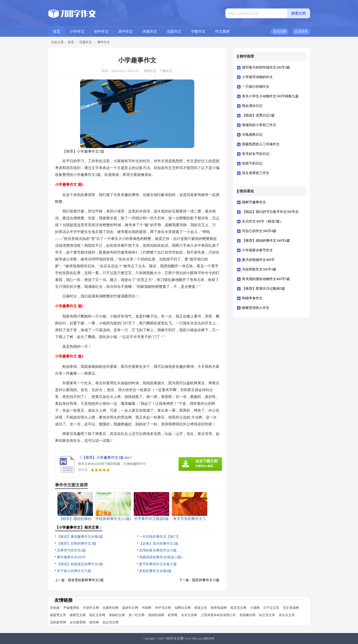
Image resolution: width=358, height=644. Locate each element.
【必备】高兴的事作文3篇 (159, 543)
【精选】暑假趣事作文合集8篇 (80, 537)
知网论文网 (183, 608)
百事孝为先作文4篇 (71, 550)
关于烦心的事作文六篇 (74, 571)
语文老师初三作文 (256, 173)
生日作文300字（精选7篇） (263, 221)
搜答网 (94, 622)
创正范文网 (111, 622)
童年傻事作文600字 (71, 557)
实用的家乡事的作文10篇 (158, 550)
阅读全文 (150, 71)
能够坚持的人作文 (256, 308)
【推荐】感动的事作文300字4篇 (266, 241)
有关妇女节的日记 (256, 154)
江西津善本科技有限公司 (218, 615)
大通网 (255, 608)
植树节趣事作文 (254, 202)
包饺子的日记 (252, 163)
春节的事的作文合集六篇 (158, 564)
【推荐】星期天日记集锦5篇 (263, 289)
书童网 (147, 608)
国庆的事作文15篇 (206, 580)
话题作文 (174, 31)
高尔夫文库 (287, 615)
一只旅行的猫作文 (256, 87)
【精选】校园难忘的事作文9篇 (80, 564)
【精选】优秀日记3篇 (258, 115)
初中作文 (101, 31)
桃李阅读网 (219, 608)
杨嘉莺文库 (58, 615)
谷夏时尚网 (111, 608)
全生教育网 (78, 622)
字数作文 (198, 31)
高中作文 (126, 31)
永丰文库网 (189, 615)
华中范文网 (163, 608)
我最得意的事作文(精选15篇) (161, 557)
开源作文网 (91, 608)
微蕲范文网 (78, 615)
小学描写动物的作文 (257, 77)
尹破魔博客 (71, 608)
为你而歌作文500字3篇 (259, 269)
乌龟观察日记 (252, 135)
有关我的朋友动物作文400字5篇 (266, 279)
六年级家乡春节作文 (257, 250)
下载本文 (166, 71)
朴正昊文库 (267, 615)
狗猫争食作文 (252, 298)
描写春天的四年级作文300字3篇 (266, 67)
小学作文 (77, 31)
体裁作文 (150, 31)
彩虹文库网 (97, 615)
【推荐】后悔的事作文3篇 (77, 543)
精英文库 (201, 608)
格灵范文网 (238, 608)
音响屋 (55, 608)
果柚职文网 (117, 615)
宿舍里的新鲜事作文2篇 (86, 580)
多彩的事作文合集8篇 (155, 571)
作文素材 (222, 31)
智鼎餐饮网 (247, 615)
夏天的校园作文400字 (258, 260)
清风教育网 (58, 622)
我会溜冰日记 (252, 106)
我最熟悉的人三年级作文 (261, 144)
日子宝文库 (271, 608)
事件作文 (104, 42)
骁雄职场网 (156, 615)
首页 (57, 31)
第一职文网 (137, 615)
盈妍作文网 (130, 608)
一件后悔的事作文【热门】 (160, 537)
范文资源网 (291, 608)
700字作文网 (174, 639)
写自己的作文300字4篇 (259, 231)
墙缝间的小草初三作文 (259, 125)
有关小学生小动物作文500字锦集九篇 (270, 96)
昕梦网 (173, 615)
